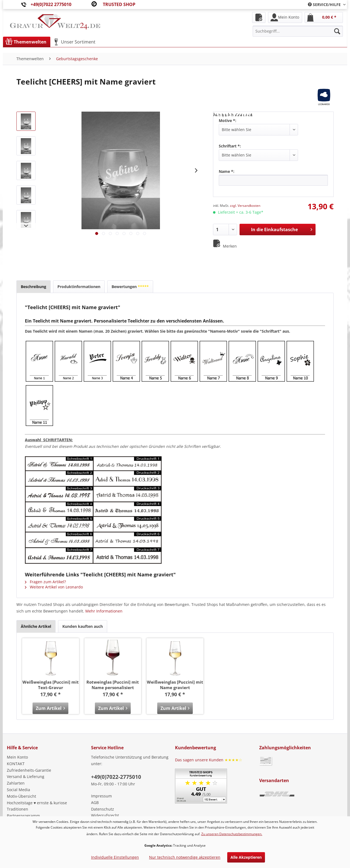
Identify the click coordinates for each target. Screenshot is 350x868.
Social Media (18, 790)
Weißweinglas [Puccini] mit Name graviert (175, 685)
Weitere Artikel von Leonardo (54, 587)
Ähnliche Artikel (36, 626)
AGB (95, 802)
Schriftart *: (230, 146)
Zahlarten (16, 783)
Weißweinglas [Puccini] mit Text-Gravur (51, 685)
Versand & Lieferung (26, 776)
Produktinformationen (79, 287)
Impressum (101, 796)
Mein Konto (17, 757)
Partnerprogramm (23, 816)
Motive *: (227, 121)
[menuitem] (325, 5)
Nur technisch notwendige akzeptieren (185, 857)
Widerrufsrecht (105, 815)
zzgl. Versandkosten (245, 206)
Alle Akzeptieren (246, 857)
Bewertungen (130, 287)
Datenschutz (103, 809)
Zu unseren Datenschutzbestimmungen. (232, 834)
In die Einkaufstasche (282, 229)
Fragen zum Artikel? (45, 582)
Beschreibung (33, 287)
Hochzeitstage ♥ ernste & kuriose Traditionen (37, 806)
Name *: (227, 171)
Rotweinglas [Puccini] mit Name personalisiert (113, 685)
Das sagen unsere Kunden (209, 760)
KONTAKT (16, 764)
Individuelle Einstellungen (115, 857)
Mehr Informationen (104, 611)
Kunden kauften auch (83, 626)
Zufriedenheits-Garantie (29, 770)
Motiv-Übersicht (21, 796)
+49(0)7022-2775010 (116, 777)
